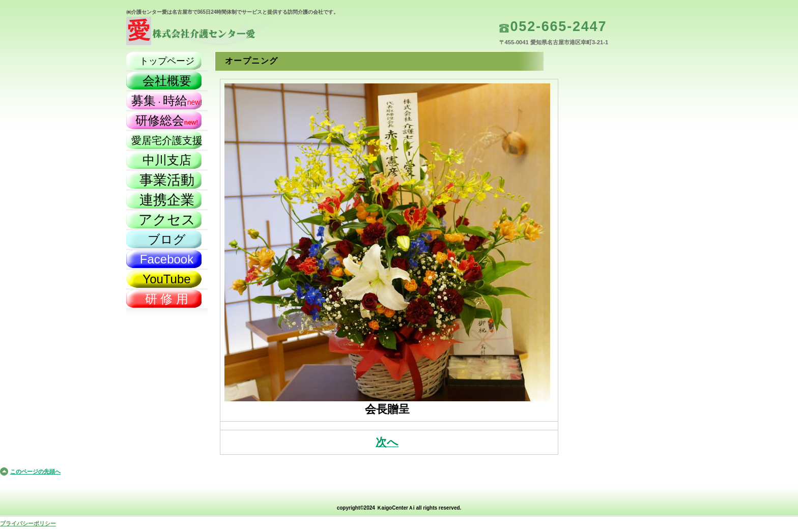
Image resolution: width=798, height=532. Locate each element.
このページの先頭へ (35, 471)
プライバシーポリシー (28, 523)
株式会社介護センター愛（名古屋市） (228, 33)
